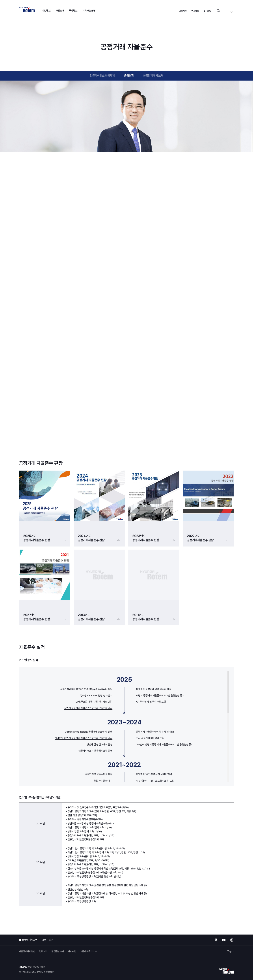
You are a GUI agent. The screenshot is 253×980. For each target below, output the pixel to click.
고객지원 (183, 11)
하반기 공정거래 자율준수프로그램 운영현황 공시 (160, 695)
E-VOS (208, 11)
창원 (51, 940)
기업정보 (46, 11)
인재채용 (195, 11)
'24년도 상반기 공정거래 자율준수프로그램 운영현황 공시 (165, 744)
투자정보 (73, 11)
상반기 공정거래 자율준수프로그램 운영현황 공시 (88, 708)
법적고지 (43, 951)
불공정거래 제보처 (153, 75)
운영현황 (129, 75)
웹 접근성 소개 (58, 951)
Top (231, 951)
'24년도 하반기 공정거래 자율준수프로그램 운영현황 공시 (84, 738)
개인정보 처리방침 (27, 951)
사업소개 (60, 11)
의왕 (44, 940)
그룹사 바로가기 (88, 951)
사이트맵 (72, 951)
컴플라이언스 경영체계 (102, 75)
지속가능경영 (89, 11)
